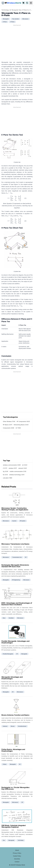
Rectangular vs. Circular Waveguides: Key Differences (16, 788)
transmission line (17, 557)
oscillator (11, 618)
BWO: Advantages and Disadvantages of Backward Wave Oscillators (17, 604)
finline (5, 764)
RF (11, 3)
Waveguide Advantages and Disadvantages (12, 678)
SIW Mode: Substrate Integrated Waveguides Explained (14, 826)
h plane (12, 22)
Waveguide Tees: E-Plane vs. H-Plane (22, 10)
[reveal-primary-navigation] (31, 3)
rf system (23, 521)
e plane (5, 22)
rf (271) (5, 468)
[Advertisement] (17, 43)
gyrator (14, 521)
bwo (4, 618)
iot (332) (25, 465)
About (17, 850)
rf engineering (16, 580)
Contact (17, 862)
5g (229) (6, 471)
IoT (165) (18, 428)
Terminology (5, 10)
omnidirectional (22, 726)
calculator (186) (8, 478)
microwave (25, 19)
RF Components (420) (23, 421)
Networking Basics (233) (21, 425)
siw (4, 840)
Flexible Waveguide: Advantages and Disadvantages (15, 642)
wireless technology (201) (17, 475)
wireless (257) (13, 468)
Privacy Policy (17, 853)
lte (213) (5, 475)
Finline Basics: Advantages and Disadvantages (13, 750)
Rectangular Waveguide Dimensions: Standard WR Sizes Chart (15, 566)
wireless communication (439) (12, 465)
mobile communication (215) (18, 471)
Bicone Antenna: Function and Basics (15, 715)
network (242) (23, 468)
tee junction (16, 19)
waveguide (6, 19)
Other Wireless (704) (9, 421)
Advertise (17, 859)
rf (26, 557)
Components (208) (9, 428)
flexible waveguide (8, 654)
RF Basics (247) (8, 425)
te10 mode (21, 840)
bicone (13, 726)
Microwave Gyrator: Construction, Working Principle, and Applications (15, 509)
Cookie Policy (17, 856)
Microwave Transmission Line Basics (15, 544)
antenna (5, 726)
